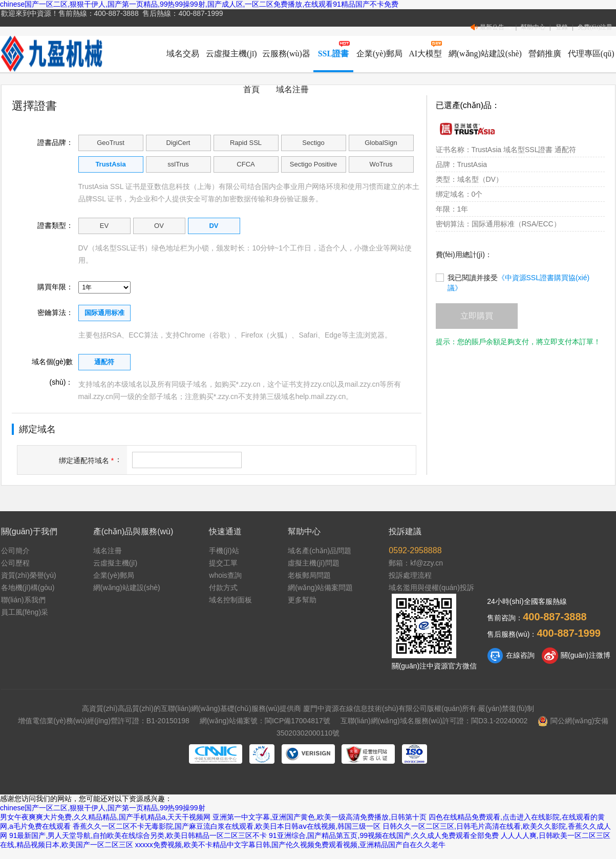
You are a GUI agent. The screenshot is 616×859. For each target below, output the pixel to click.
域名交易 (183, 54)
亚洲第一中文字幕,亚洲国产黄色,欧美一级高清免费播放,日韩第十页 (320, 817)
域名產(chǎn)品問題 (320, 551)
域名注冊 (292, 89)
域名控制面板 (230, 600)
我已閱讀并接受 (513, 278)
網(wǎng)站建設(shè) (485, 54)
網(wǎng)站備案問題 (320, 588)
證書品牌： (55, 142)
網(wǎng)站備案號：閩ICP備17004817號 (265, 721)
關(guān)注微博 (576, 656)
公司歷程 (15, 563)
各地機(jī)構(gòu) (28, 588)
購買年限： (55, 287)
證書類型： (55, 225)
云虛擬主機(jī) (231, 54)
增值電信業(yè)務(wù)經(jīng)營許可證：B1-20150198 (104, 721)
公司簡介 (15, 551)
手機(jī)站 (224, 551)
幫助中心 (533, 27)
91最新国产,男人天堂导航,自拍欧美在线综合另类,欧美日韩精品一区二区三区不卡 (138, 835)
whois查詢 (225, 575)
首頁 (251, 89)
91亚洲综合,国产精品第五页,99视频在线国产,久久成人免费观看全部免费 (384, 835)
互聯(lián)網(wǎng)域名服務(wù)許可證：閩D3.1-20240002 (434, 721)
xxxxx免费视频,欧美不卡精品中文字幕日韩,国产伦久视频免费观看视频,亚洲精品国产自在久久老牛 (291, 845)
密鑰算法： (55, 312)
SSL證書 (333, 54)
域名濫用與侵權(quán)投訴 (431, 588)
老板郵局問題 (309, 575)
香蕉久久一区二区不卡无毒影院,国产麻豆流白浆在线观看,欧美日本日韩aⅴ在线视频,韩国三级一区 (227, 826)
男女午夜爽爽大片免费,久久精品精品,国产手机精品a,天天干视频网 (105, 817)
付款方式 (223, 588)
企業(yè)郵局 (379, 54)
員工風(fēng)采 (25, 612)
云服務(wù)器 (286, 54)
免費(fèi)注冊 (595, 27)
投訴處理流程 (410, 575)
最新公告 (492, 27)
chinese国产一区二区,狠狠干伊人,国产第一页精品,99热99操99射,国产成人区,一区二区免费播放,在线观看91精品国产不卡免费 (199, 4)
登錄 (562, 27)
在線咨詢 (511, 656)
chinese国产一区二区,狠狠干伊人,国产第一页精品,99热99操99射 (103, 808)
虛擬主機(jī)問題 (313, 563)
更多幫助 (302, 600)
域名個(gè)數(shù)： (52, 365)
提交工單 (223, 563)
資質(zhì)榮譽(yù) (29, 575)
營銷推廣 (545, 54)
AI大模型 (425, 54)
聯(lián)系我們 (23, 600)
